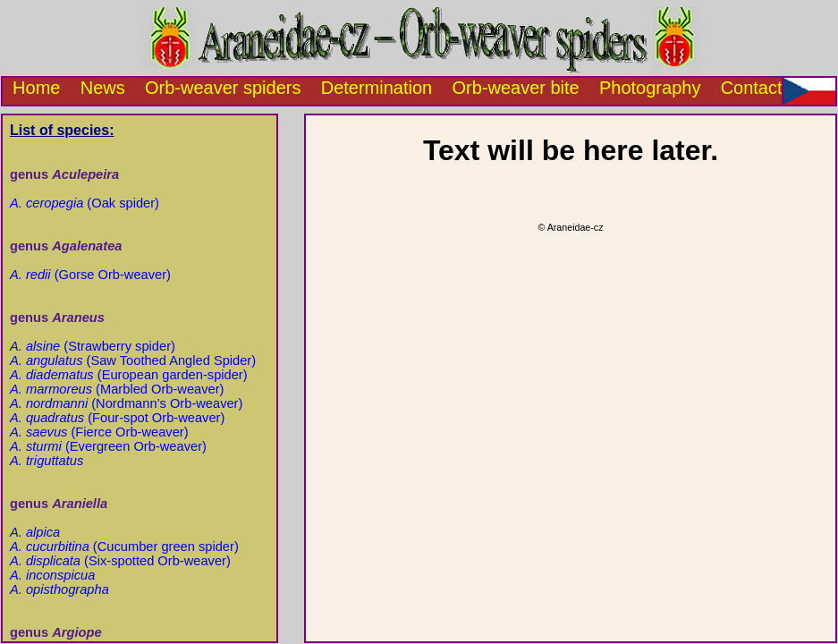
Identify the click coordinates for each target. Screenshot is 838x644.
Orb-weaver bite (515, 88)
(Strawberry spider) (93, 346)
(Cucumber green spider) (124, 547)
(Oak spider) (85, 203)
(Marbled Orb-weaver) (117, 389)
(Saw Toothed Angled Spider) (133, 360)
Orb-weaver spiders (223, 88)
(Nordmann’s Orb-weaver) (126, 403)
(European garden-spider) (129, 375)
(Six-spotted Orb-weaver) (120, 561)
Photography (650, 88)
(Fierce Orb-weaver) (99, 432)
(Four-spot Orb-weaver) (117, 418)
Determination (377, 88)
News (103, 88)
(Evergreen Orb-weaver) (108, 446)
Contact (752, 88)
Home (31, 88)
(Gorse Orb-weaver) (90, 275)
